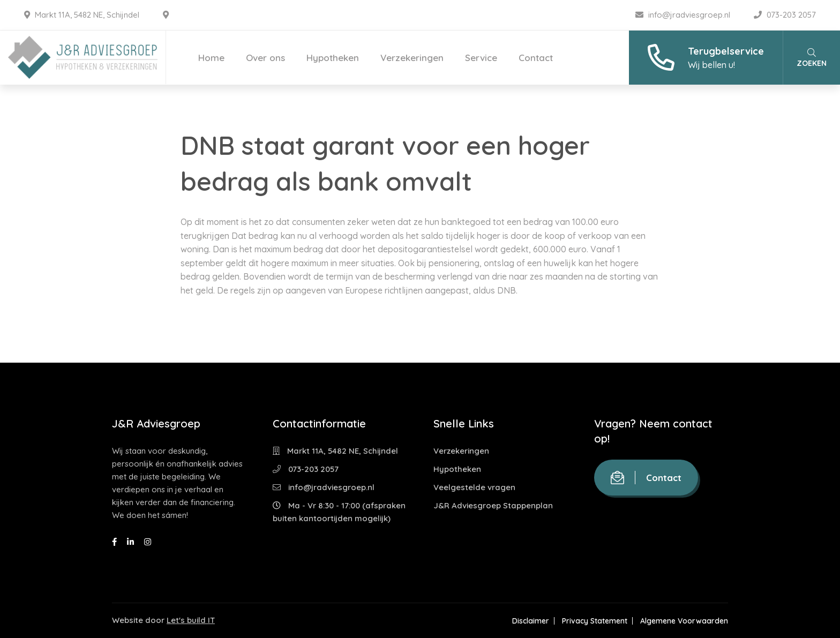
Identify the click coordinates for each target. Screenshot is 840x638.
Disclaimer (531, 621)
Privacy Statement (595, 621)
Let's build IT (191, 620)
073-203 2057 (785, 15)
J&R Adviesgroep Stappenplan (493, 505)
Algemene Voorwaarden (684, 621)
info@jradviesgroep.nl (684, 15)
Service (481, 58)
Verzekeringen (412, 58)
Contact (536, 58)
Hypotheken (333, 58)
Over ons (265, 58)
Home (211, 58)
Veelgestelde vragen (474, 487)
